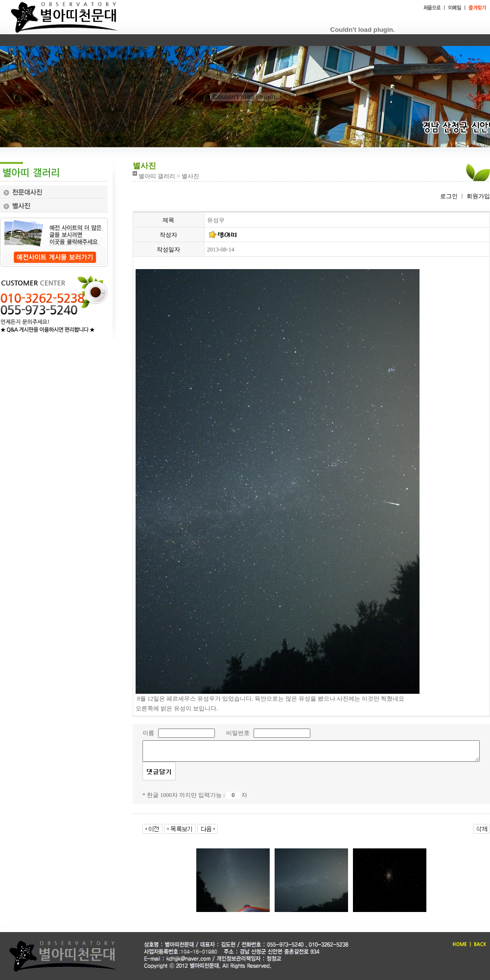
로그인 (449, 196)
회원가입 (478, 196)
